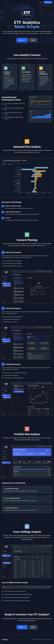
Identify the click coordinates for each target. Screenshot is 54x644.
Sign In (41, 2)
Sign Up (22, 40)
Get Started (48, 2)
